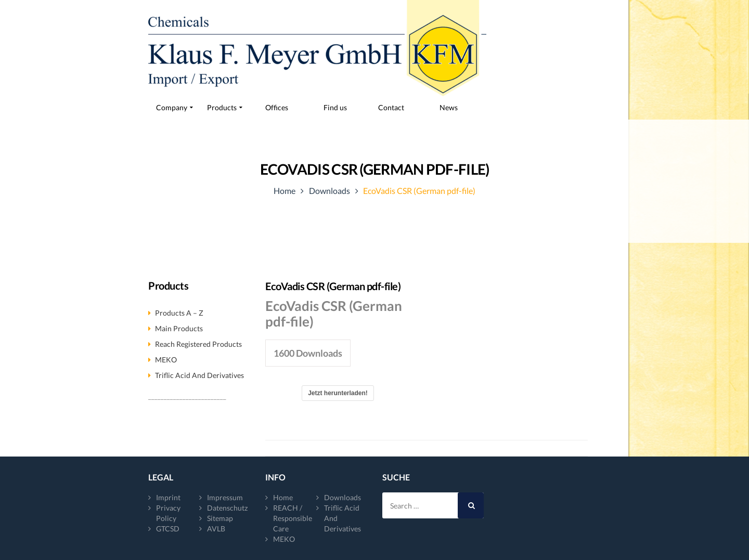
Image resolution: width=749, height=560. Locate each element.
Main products (179, 328)
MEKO (166, 360)
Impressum (225, 497)
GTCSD (168, 529)
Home (285, 191)
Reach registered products (198, 344)
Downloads (330, 191)
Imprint (168, 497)
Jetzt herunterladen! (338, 393)
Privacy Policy (168, 513)
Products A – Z (179, 313)
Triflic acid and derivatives (199, 375)
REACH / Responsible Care (293, 518)
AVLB (216, 529)
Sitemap (220, 518)
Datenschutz (227, 508)
